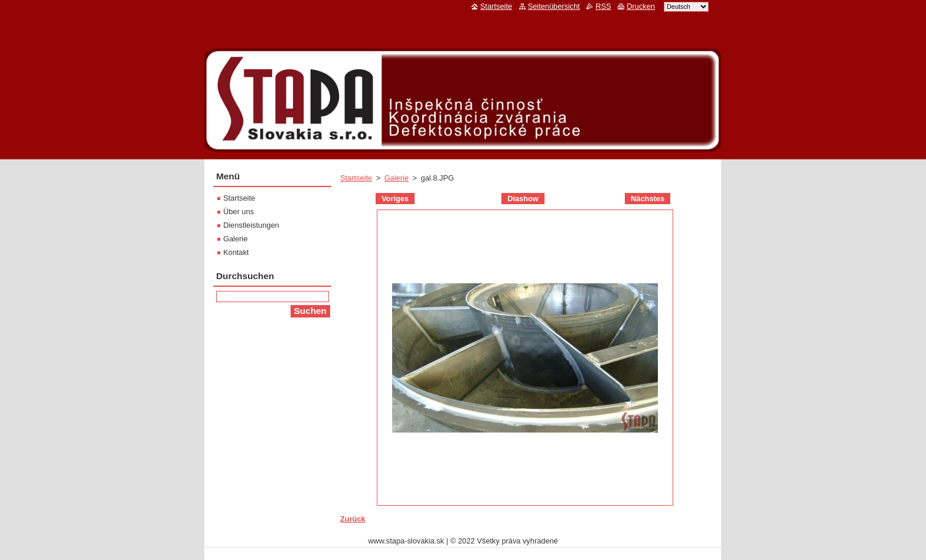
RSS (603, 6)
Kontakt (236, 252)
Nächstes (648, 199)
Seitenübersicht (554, 6)
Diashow (523, 199)
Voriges (395, 199)
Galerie (397, 178)
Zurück (353, 519)
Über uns (239, 212)
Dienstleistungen (251, 225)
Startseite (356, 178)
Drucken (641, 6)
